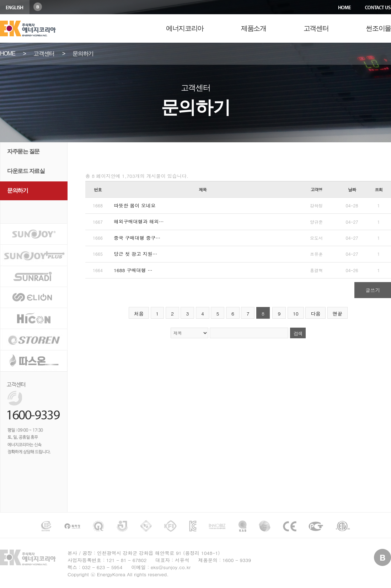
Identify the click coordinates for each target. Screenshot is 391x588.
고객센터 (316, 28)
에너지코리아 (185, 28)
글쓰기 (373, 290)
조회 (379, 189)
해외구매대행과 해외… (139, 221)
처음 (139, 314)
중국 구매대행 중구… (137, 238)
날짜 (352, 189)
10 (296, 314)
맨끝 (338, 314)
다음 (315, 314)
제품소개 (254, 28)
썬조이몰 (378, 28)
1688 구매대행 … (133, 270)
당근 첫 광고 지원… (135, 254)
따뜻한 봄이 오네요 (135, 205)
